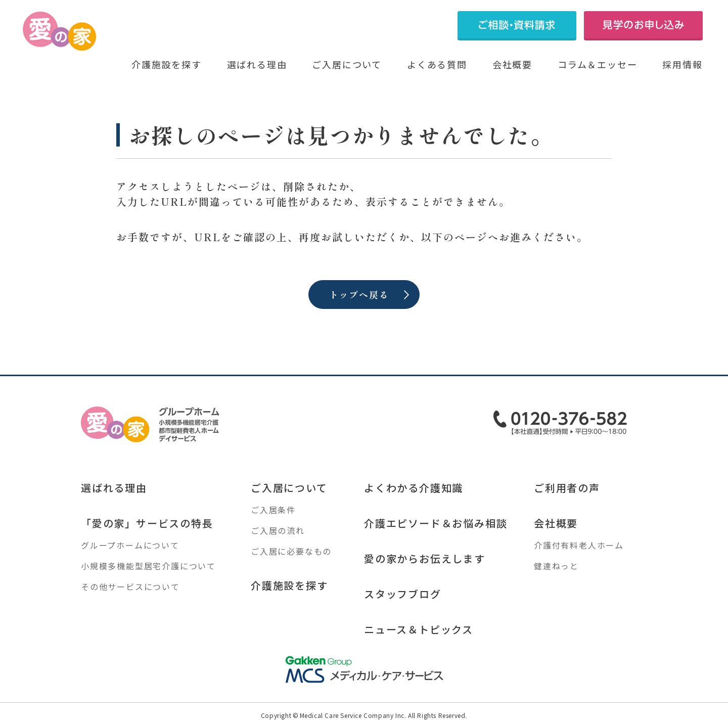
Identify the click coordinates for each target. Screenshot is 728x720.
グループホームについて (130, 545)
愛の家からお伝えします (425, 558)
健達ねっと (556, 566)
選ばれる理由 (257, 64)
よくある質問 (437, 64)
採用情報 (682, 64)
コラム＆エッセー (597, 64)
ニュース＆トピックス (419, 629)
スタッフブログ (403, 594)
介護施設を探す (167, 64)
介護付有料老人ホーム (579, 545)
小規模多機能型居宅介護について (148, 566)
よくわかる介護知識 (414, 488)
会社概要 (512, 64)
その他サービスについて (130, 587)
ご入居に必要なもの (291, 551)
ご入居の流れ (278, 530)
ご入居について (347, 64)
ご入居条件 (273, 510)
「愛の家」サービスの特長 (147, 523)
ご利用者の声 (567, 488)
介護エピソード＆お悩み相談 (436, 523)
